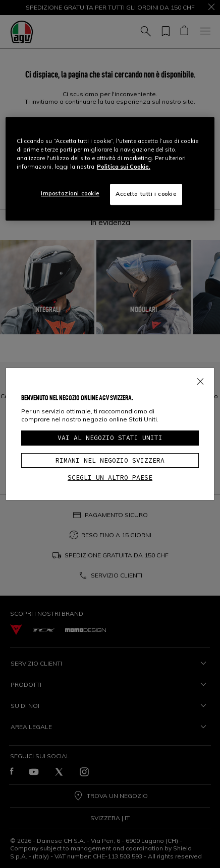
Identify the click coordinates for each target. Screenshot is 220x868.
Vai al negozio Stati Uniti (110, 438)
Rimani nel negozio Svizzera (110, 460)
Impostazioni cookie (70, 193)
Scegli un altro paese (110, 478)
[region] (110, 169)
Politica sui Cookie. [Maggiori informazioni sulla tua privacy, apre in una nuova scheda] (124, 167)
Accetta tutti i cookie (146, 194)
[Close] (200, 380)
